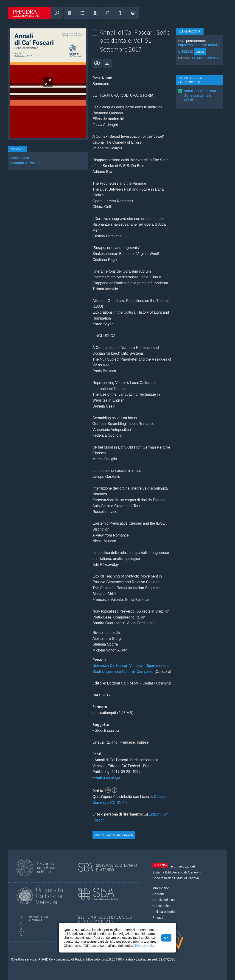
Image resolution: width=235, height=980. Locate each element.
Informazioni (161, 888)
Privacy (158, 917)
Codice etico (161, 906)
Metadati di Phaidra (25, 163)
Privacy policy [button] (145, 946)
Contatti (158, 894)
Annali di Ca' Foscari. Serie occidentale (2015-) (200, 95)
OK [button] (166, 938)
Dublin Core (20, 158)
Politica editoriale (165, 912)
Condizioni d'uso (164, 900)
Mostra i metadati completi (114, 835)
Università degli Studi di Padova (176, 878)
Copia (200, 52)
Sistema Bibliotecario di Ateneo (175, 872)
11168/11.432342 (205, 58)
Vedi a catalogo (107, 778)
